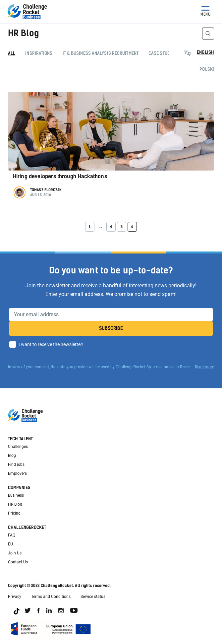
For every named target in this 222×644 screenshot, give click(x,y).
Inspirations (39, 53)
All (12, 53)
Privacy (15, 597)
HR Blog (15, 504)
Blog (12, 456)
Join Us (15, 553)
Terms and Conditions (51, 597)
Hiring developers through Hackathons (60, 176)
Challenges (18, 447)
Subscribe (111, 328)
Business (16, 495)
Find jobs (16, 465)
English (205, 52)
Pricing (14, 513)
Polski (207, 69)
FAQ (12, 535)
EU (10, 544)
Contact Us (18, 562)
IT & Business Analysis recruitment (101, 53)
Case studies (162, 53)
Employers (17, 473)
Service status (93, 597)
